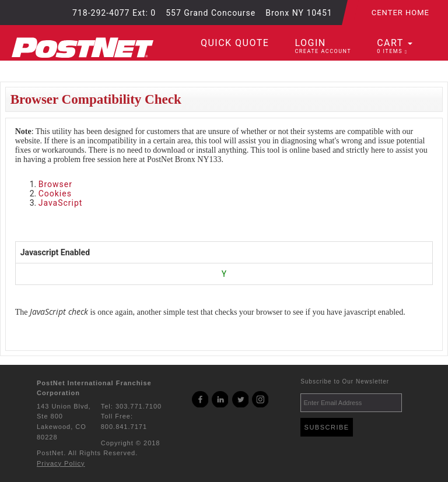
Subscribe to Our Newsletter (345, 381)
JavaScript (61, 203)
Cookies (55, 193)
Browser (55, 184)
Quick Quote (235, 43)
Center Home (400, 13)
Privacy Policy (61, 463)
